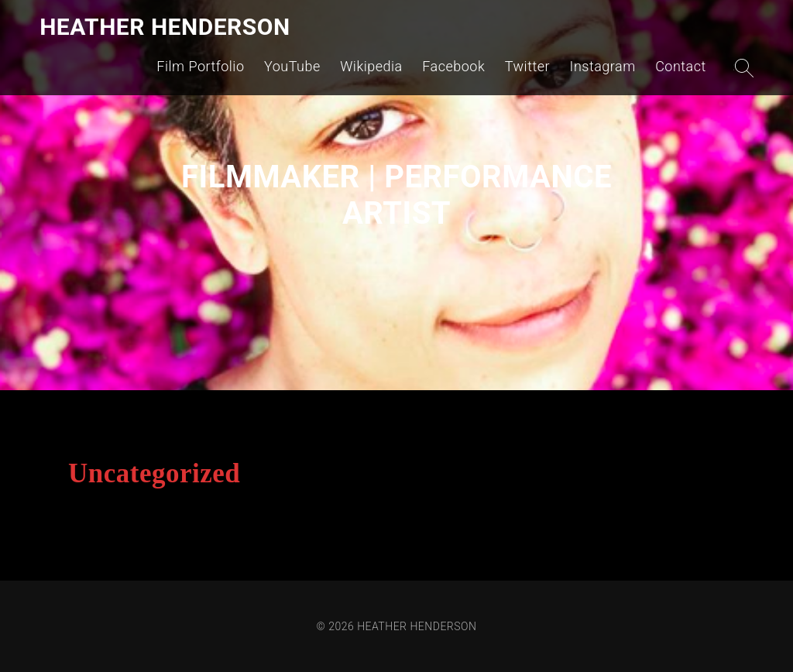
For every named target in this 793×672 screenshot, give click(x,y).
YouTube (292, 66)
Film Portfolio (200, 66)
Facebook (453, 66)
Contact (681, 66)
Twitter (527, 66)
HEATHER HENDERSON (165, 27)
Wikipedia (371, 66)
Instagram (603, 66)
